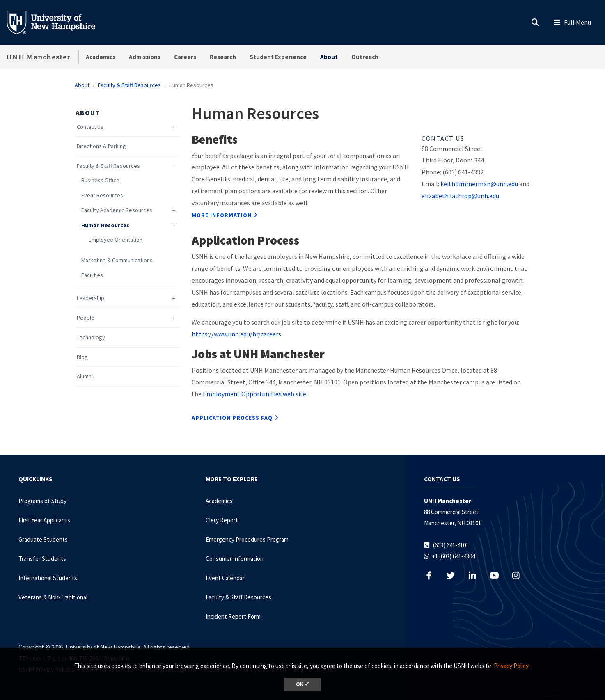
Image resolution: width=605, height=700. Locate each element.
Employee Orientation (116, 240)
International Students (48, 578)
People (86, 318)
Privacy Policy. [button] (512, 666)
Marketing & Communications (117, 260)
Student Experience (278, 57)
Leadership (91, 298)
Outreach (365, 57)
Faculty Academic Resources (117, 210)
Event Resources (102, 196)
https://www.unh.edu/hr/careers (236, 334)
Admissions (145, 57)
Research (223, 57)
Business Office (100, 180)
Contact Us (90, 127)
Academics (101, 57)
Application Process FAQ (232, 418)
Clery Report (222, 520)
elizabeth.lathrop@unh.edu (460, 196)
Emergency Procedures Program (247, 539)
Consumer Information (235, 559)
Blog (82, 357)
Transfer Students (42, 559)
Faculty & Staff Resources (129, 85)
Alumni (85, 376)
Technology (91, 337)
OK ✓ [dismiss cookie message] (303, 684)
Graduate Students (43, 539)
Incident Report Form (233, 617)
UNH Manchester (38, 57)
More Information (222, 215)
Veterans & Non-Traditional (53, 597)
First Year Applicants (44, 520)
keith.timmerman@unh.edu (479, 184)
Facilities (92, 275)
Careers (185, 57)
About (329, 57)
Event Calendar (225, 578)
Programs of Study (42, 501)
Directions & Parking (101, 146)
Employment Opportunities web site (254, 394)
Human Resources (105, 225)
